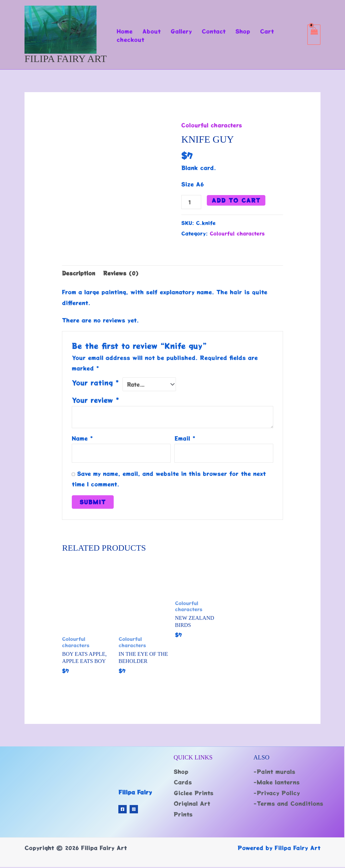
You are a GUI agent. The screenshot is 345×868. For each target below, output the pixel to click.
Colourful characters (213, 125)
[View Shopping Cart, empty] (314, 35)
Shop (249, 31)
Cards (183, 783)
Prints (183, 815)
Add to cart (237, 200)
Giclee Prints (194, 794)
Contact (219, 31)
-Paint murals (274, 772)
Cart (275, 31)
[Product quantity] (192, 202)
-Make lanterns (277, 783)
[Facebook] (123, 810)
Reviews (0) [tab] (123, 274)
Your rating (95, 384)
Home (125, 31)
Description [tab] (80, 274)
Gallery (185, 31)
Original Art (192, 805)
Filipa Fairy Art (66, 59)
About (154, 31)
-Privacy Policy (277, 794)
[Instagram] (134, 810)
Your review (96, 399)
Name (82, 438)
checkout (131, 39)
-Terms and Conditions (288, 805)
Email (185, 438)
